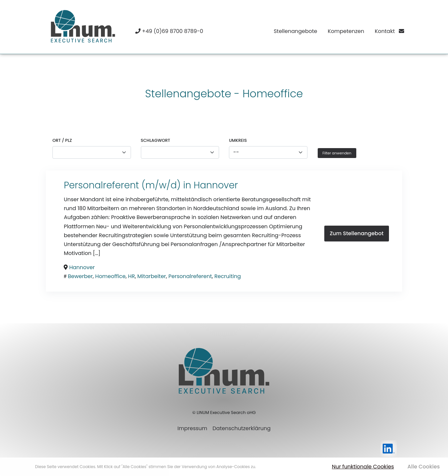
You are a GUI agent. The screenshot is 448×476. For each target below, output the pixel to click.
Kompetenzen (346, 31)
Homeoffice (111, 276)
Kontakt (389, 31)
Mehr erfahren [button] (271, 467)
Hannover (216, 185)
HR (131, 276)
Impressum (192, 428)
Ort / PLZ (62, 140)
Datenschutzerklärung (241, 428)
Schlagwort (156, 140)
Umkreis (238, 140)
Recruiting (228, 276)
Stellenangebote (296, 31)
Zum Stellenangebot (356, 233)
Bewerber (80, 276)
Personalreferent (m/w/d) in (129, 185)
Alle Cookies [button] (424, 467)
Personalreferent (190, 276)
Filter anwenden (337, 153)
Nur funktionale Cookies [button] (363, 467)
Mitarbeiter (152, 276)
